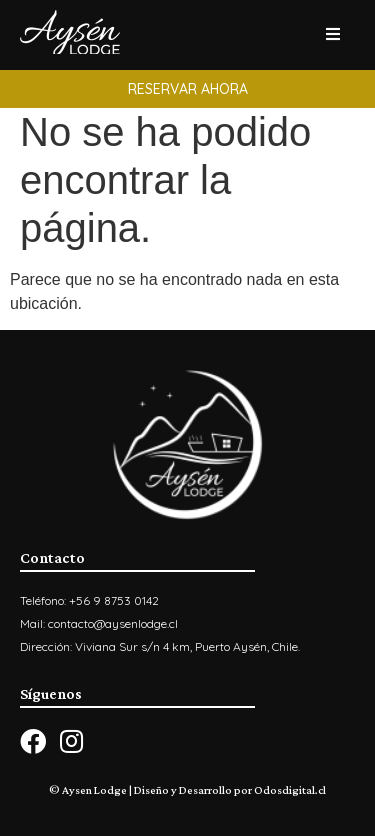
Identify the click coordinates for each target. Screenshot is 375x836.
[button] (187, 89)
